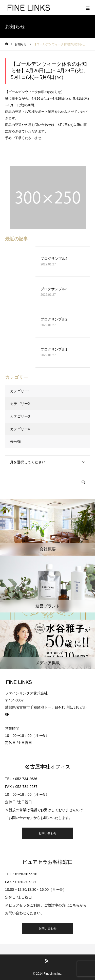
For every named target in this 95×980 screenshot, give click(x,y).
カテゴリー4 (20, 429)
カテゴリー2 (20, 404)
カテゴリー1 (20, 391)
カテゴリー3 (20, 416)
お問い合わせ (48, 833)
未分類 (15, 442)
